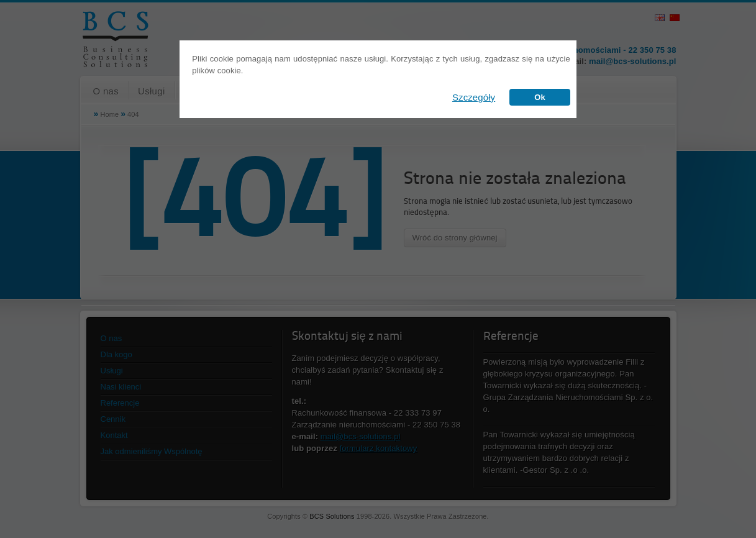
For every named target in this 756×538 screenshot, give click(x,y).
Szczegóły (474, 97)
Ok (540, 97)
